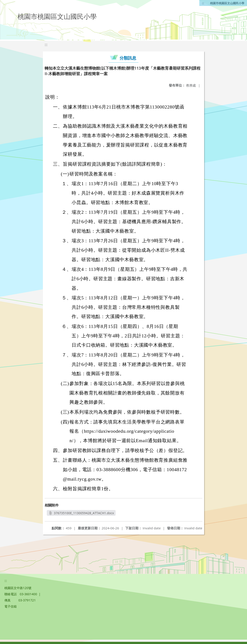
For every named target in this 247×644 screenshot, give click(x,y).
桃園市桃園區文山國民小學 (227, 3)
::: (203, 3)
